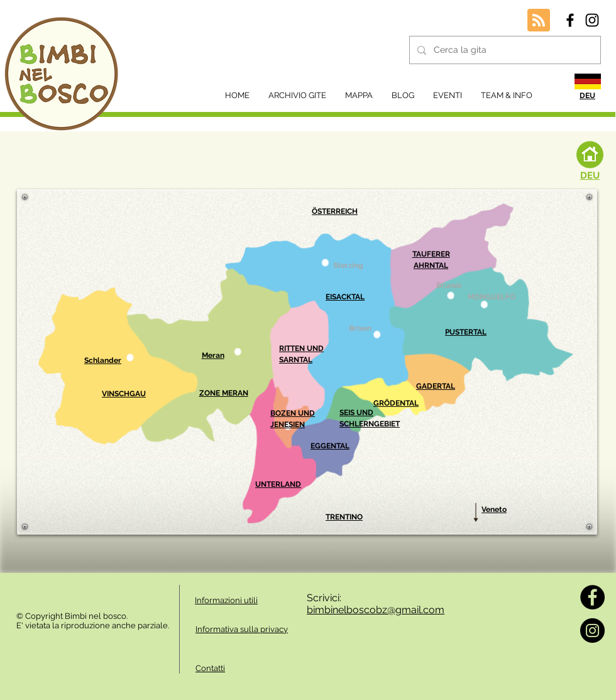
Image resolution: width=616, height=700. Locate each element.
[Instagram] (592, 631)
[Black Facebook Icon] (570, 20)
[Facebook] (592, 597)
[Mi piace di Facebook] (50, 591)
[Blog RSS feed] (539, 21)
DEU (590, 175)
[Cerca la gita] (504, 50)
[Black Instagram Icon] (592, 20)
